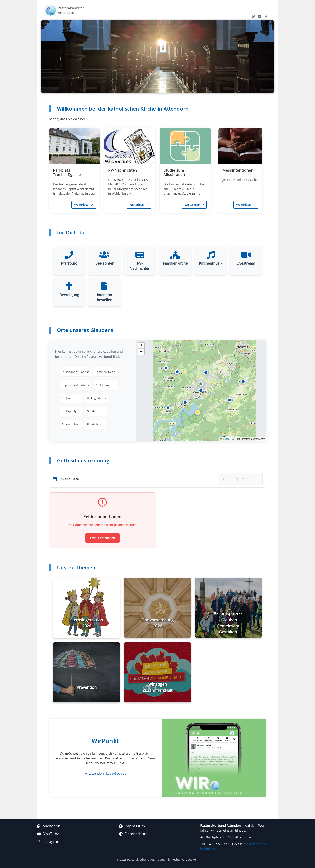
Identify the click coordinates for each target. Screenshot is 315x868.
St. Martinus (95, 412)
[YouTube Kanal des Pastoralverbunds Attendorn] (260, 16)
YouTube (48, 834)
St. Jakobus (94, 425)
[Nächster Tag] (257, 479)
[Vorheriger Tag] (224, 479)
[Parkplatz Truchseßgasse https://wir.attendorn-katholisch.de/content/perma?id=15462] (75, 164)
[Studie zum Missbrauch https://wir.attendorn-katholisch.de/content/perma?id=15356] (185, 164)
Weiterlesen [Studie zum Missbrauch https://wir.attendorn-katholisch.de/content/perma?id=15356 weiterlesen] (194, 205)
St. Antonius (70, 425)
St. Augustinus (96, 398)
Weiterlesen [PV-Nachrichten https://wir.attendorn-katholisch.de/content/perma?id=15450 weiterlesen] (139, 205)
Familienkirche (105, 372)
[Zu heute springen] (240, 479)
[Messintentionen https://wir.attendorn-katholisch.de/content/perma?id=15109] (240, 164)
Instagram (49, 842)
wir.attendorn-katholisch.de (105, 773)
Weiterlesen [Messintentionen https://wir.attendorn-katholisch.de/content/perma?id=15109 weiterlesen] (246, 205)
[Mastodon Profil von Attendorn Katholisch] (253, 16)
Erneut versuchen (102, 538)
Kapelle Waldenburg (76, 385)
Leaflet (225, 439)
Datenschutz (133, 834)
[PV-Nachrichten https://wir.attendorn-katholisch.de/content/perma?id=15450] (130, 164)
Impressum (132, 826)
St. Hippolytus (71, 412)
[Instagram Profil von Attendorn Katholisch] (266, 16)
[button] (201, 390)
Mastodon (49, 826)
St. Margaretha (106, 385)
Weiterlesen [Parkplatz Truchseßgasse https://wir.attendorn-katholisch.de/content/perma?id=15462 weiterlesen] (84, 205)
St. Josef (67, 398)
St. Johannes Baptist (75, 372)
